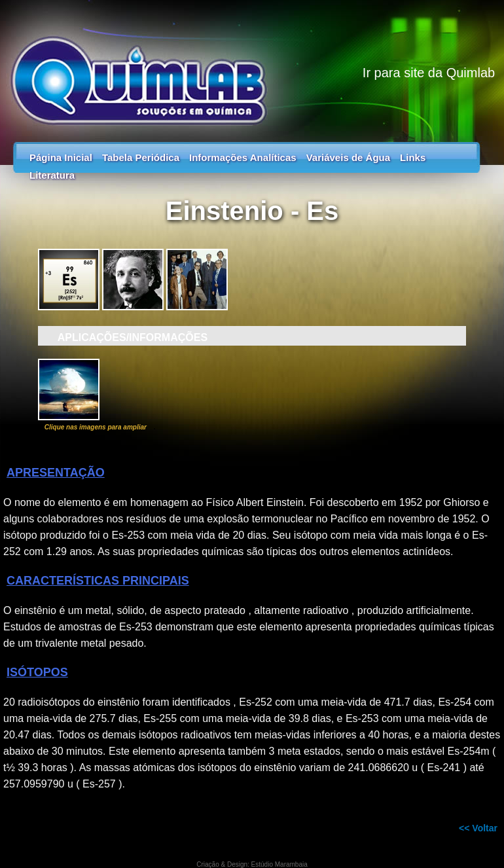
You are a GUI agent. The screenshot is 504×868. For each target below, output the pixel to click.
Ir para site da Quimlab (429, 73)
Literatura (52, 175)
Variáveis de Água (348, 157)
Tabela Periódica (141, 157)
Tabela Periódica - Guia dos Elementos (252, 65)
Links (413, 157)
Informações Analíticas (243, 157)
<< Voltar (478, 828)
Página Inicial (61, 157)
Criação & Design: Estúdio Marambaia (252, 864)
